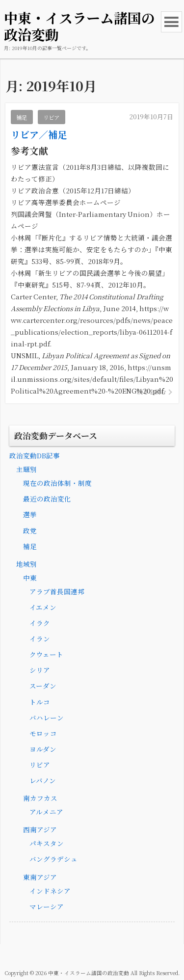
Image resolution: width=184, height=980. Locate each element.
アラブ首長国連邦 (57, 591)
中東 (30, 578)
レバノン (43, 780)
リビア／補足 (39, 134)
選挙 (30, 514)
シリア (40, 670)
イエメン (43, 607)
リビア (40, 765)
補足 (30, 546)
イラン (40, 638)
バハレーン (47, 717)
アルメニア (46, 812)
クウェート (46, 654)
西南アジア (40, 829)
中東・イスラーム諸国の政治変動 (79, 26)
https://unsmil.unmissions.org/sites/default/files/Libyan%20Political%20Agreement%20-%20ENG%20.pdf (92, 379)
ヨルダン (43, 749)
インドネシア (50, 891)
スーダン (43, 686)
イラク (40, 623)
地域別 (26, 564)
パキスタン (47, 843)
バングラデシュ (53, 859)
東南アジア (40, 877)
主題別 (26, 469)
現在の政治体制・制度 (57, 483)
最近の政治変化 (47, 499)
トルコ (40, 702)
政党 (30, 530)
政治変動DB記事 (35, 455)
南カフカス (40, 798)
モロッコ (43, 733)
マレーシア (47, 906)
